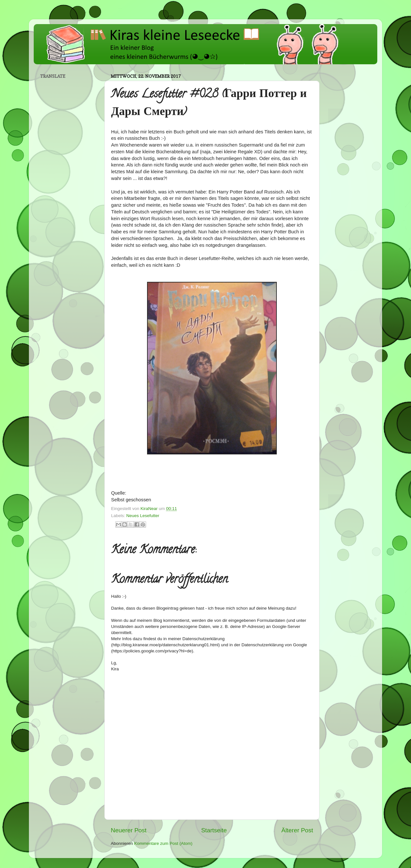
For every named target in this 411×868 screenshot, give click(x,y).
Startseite (214, 830)
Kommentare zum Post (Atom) (163, 843)
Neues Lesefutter (143, 516)
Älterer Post (297, 830)
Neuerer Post (129, 830)
